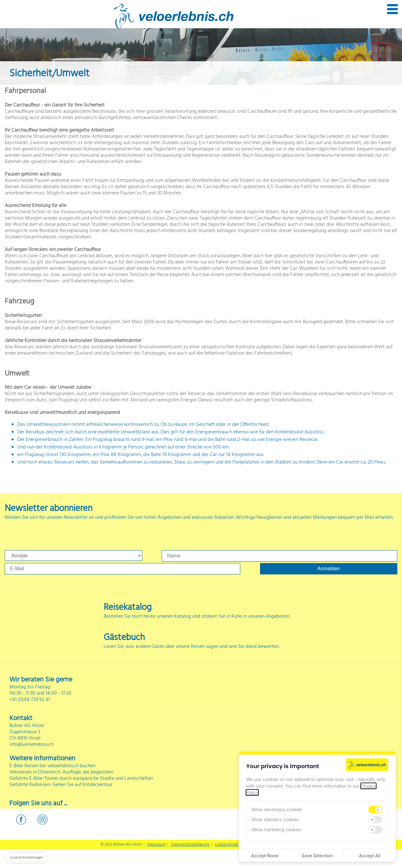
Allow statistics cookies (275, 819)
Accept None (265, 856)
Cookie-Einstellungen (233, 845)
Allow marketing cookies (276, 830)
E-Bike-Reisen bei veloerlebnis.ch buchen (52, 766)
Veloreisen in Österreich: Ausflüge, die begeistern (61, 772)
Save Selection (317, 856)
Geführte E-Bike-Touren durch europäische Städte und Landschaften (81, 778)
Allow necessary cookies (277, 809)
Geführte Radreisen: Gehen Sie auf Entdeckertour (61, 785)
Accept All (370, 856)
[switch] (375, 810)
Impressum (156, 845)
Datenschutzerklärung (190, 845)
